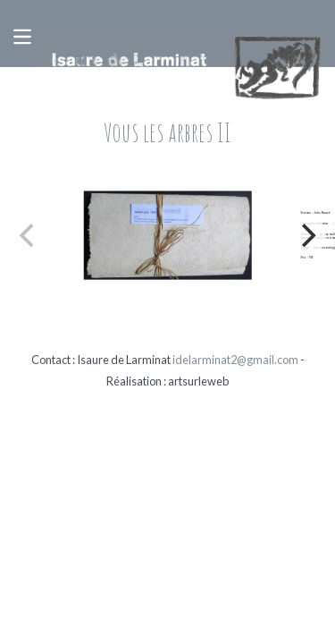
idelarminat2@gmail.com (235, 360)
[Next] (306, 235)
